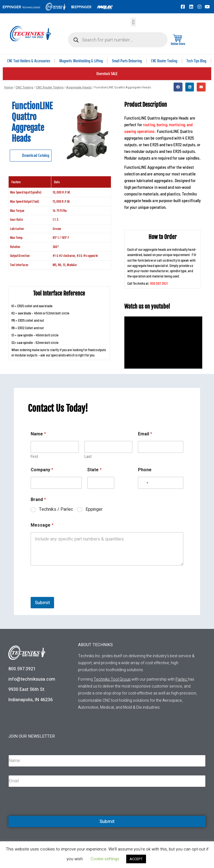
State (94, 470)
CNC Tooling (24, 87)
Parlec (181, 679)
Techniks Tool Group (112, 679)
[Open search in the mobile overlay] (118, 40)
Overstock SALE (107, 74)
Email (145, 434)
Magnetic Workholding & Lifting (81, 61)
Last (88, 457)
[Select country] (144, 483)
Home (8, 87)
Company (42, 470)
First (34, 457)
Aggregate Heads (79, 87)
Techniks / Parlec (56, 509)
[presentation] (73, 593)
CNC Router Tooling (164, 61)
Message (42, 525)
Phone (145, 470)
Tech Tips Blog (196, 61)
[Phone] (161, 483)
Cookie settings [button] (105, 859)
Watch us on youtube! (147, 307)
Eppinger (94, 509)
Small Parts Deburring (127, 61)
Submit (42, 603)
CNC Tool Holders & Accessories (29, 61)
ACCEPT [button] (136, 859)
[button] (133, 22)
